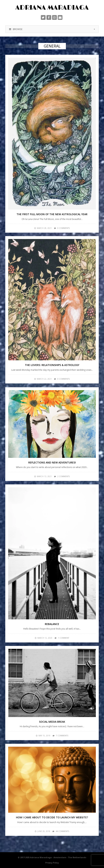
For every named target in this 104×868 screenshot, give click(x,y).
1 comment (64, 638)
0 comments (64, 228)
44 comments (62, 831)
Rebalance (52, 624)
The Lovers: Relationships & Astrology (52, 365)
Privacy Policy (52, 863)
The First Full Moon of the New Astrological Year (52, 214)
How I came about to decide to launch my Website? (52, 817)
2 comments (64, 476)
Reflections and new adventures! (52, 462)
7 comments (62, 736)
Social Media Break (52, 722)
